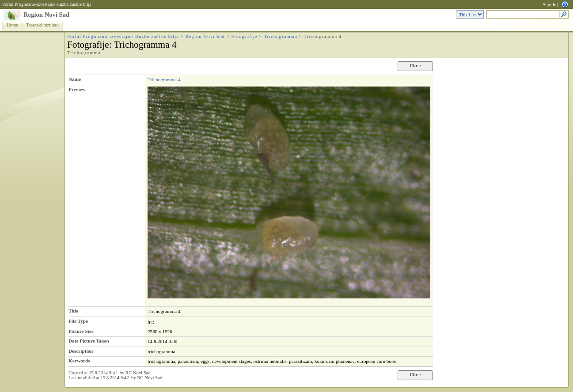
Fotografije (245, 36)
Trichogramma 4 (164, 79)
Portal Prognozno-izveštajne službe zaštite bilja (47, 4)
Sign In (549, 5)
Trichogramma (281, 36)
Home (12, 25)
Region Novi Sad (46, 15)
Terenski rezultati (42, 25)
